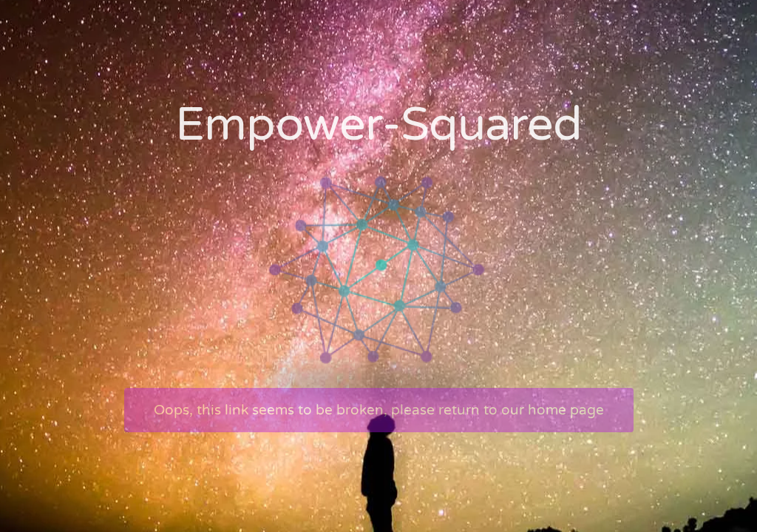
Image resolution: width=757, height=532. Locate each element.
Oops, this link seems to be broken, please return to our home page (379, 410)
